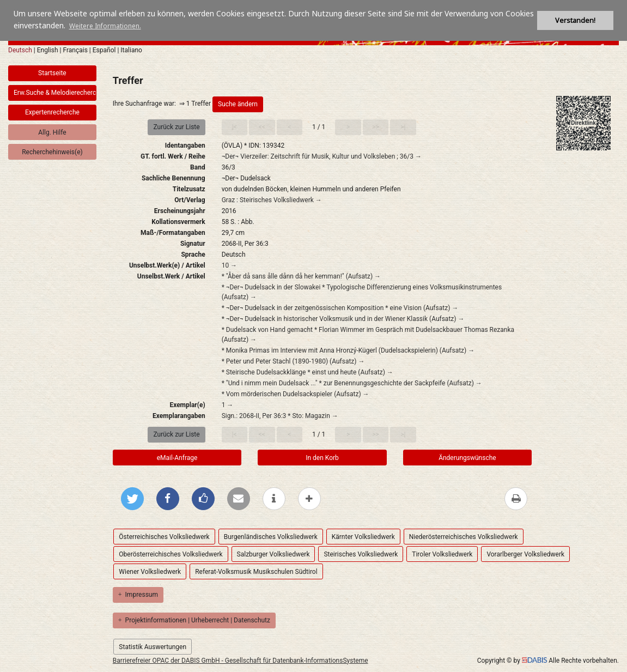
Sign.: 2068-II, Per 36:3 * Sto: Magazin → (280, 416)
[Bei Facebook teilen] (168, 499)
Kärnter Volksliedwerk (363, 537)
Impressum (138, 595)
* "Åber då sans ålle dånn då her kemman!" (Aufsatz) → (301, 276)
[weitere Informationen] (274, 499)
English (48, 50)
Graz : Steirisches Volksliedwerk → (272, 200)
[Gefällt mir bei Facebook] (203, 499)
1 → (228, 405)
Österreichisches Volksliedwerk (164, 537)
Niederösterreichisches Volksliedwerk (464, 537)
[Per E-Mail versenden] (239, 499)
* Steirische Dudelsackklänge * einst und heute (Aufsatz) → (308, 372)
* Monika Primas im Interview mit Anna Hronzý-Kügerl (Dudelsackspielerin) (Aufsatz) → (348, 350)
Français (75, 50)
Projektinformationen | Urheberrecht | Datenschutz (194, 620)
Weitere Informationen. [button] (105, 26)
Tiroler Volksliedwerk (442, 554)
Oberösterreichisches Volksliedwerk (171, 554)
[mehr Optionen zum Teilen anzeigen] (309, 499)
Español (104, 50)
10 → (229, 265)
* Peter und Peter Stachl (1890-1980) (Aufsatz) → (293, 361)
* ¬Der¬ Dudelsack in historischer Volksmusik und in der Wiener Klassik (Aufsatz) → (343, 319)
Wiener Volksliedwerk (150, 572)
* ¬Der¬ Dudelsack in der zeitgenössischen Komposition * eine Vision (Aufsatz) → (340, 308)
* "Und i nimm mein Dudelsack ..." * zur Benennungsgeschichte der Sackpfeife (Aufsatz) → (352, 383)
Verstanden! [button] (575, 20)
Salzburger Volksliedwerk (273, 554)
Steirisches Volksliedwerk (361, 554)
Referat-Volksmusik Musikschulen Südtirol (256, 572)
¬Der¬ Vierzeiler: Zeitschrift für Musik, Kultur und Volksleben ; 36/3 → (322, 156)
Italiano (131, 50)
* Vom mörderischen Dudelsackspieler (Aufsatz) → (296, 394)
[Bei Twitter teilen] (132, 499)
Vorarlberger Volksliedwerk (525, 554)
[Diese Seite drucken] (516, 499)
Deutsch (20, 50)
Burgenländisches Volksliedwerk (271, 537)
